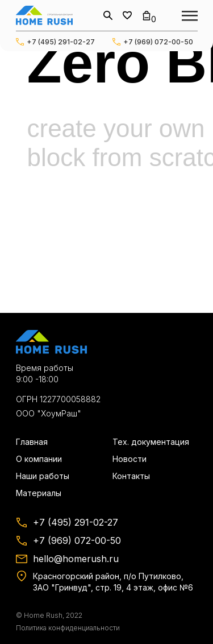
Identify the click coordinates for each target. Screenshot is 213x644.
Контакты (131, 476)
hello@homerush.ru (76, 559)
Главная (32, 442)
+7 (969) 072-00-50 (158, 42)
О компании (39, 459)
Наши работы (43, 476)
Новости (130, 459)
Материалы (39, 493)
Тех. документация (151, 442)
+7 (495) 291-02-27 (61, 42)
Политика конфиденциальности (68, 628)
